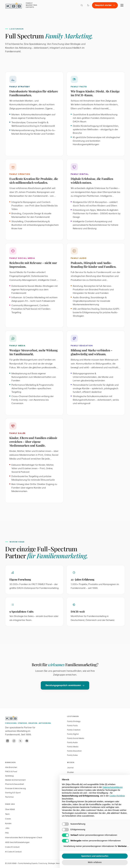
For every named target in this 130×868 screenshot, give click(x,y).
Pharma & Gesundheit (15, 784)
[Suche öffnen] (82, 5)
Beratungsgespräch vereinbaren (65, 687)
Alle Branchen (11, 767)
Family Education (74, 751)
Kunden (8, 823)
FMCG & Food (11, 772)
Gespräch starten (105, 5)
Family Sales (72, 755)
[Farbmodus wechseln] (88, 5)
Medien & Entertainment (15, 780)
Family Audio (72, 742)
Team (7, 814)
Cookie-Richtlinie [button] (117, 796)
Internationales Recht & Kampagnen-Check (24, 837)
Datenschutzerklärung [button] (113, 787)
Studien (70, 772)
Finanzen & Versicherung (15, 788)
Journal (70, 768)
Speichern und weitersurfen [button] (95, 856)
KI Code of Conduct (13, 852)
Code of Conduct (12, 847)
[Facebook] (27, 741)
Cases (8, 819)
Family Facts (72, 726)
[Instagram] (14, 741)
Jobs (7, 828)
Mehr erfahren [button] (95, 862)
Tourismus (9, 797)
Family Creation (74, 730)
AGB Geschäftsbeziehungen (17, 842)
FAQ (7, 833)
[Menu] (122, 5)
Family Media (73, 747)
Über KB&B (10, 809)
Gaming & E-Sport (13, 793)
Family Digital (73, 734)
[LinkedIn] (7, 741)
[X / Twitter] (20, 741)
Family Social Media (76, 738)
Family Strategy (74, 721)
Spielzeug (9, 776)
